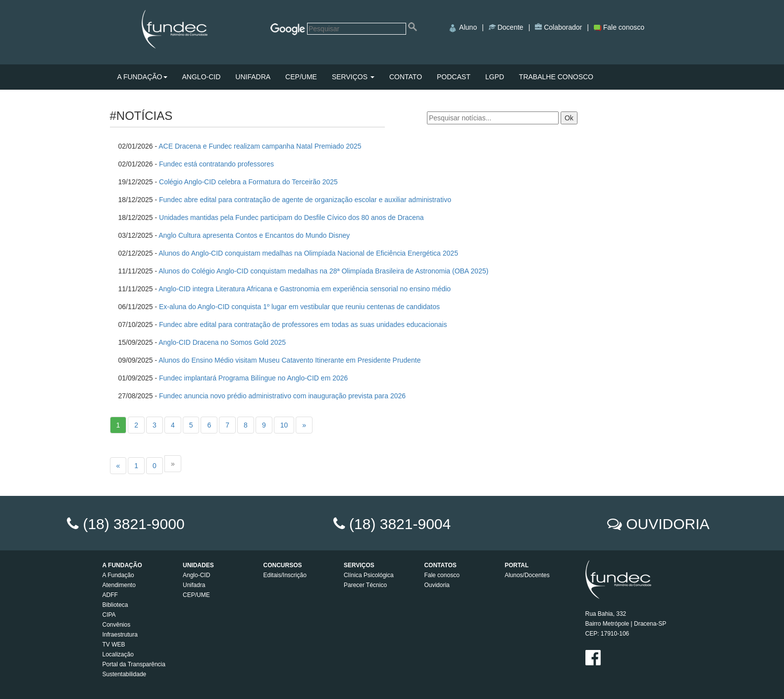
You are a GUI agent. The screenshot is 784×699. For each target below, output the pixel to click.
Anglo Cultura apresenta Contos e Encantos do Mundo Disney (254, 235)
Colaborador (562, 27)
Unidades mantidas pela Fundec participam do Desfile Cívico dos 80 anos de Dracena (291, 217)
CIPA (109, 615)
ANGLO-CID (202, 77)
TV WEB (114, 645)
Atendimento (119, 585)
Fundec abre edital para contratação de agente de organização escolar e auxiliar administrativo (305, 200)
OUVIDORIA (668, 524)
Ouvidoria (437, 585)
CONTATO (406, 77)
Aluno (462, 27)
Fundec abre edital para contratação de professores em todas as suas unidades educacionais (303, 324)
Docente (510, 27)
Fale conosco (619, 27)
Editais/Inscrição (285, 575)
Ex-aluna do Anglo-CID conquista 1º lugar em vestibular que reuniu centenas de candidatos (299, 307)
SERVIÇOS (353, 77)
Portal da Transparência (134, 664)
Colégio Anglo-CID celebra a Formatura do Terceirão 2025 (248, 182)
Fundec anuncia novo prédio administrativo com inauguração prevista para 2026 (282, 396)
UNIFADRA (253, 77)
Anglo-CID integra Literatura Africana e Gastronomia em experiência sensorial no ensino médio (305, 289)
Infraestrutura (120, 635)
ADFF (110, 595)
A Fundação (118, 575)
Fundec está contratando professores (216, 164)
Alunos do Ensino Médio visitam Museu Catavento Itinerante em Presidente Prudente (289, 360)
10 (284, 425)
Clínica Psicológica (369, 575)
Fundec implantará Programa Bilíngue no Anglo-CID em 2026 (253, 378)
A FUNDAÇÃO (142, 77)
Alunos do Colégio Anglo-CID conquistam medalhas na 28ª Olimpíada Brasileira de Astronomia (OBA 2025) (324, 271)
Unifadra (194, 585)
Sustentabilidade (125, 674)
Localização (118, 654)
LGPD (495, 77)
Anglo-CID (196, 575)
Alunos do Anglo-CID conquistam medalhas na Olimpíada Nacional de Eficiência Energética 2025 (308, 253)
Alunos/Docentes (527, 575)
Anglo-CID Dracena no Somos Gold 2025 (222, 342)
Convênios (117, 625)
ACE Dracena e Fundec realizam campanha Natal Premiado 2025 (260, 146)
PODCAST (454, 77)
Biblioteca (115, 605)
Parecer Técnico (365, 585)
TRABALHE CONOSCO (556, 77)
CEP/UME (301, 77)
